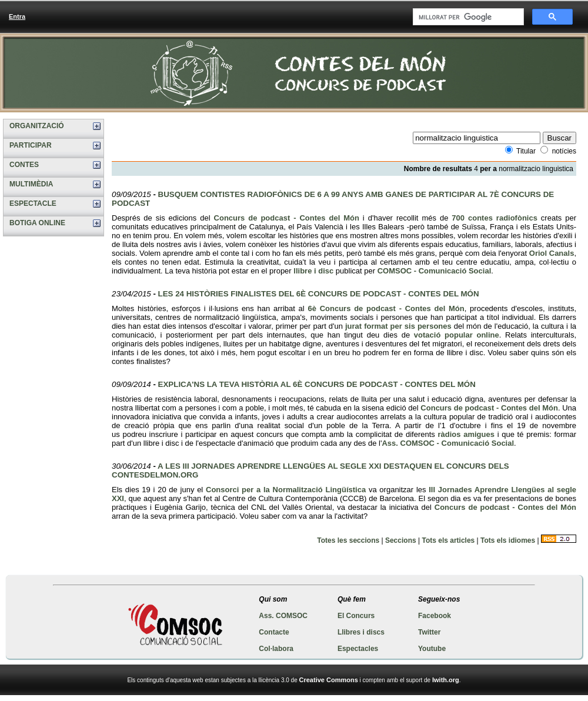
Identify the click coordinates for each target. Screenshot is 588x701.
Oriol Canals (552, 253)
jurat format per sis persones (398, 326)
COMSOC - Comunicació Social (435, 271)
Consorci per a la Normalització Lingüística (286, 490)
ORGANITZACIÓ (37, 126)
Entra (17, 16)
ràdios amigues (466, 434)
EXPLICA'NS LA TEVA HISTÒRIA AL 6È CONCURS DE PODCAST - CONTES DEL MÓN (317, 384)
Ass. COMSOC (283, 616)
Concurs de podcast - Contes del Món (287, 218)
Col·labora (276, 649)
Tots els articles (448, 540)
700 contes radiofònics (495, 218)
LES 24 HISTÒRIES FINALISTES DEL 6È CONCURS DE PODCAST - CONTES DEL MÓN (319, 294)
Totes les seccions (348, 540)
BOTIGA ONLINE (37, 223)
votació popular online (457, 335)
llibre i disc (313, 271)
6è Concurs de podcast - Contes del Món (386, 308)
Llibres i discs (361, 632)
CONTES (24, 165)
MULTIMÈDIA (31, 184)
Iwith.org (446, 680)
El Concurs (356, 616)
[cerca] (467, 17)
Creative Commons (329, 680)
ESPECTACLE (33, 203)
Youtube (432, 649)
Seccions (401, 540)
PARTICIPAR (31, 145)
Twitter (429, 632)
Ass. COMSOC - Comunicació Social (448, 443)
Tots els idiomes (508, 540)
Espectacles (358, 649)
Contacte (274, 632)
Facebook (435, 616)
